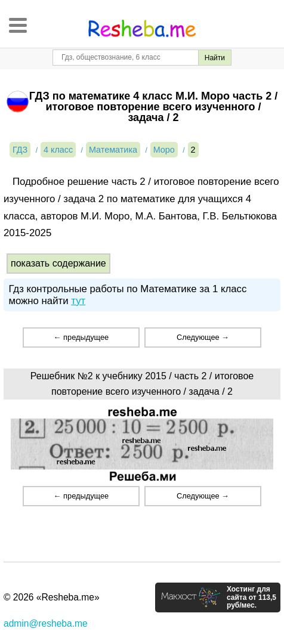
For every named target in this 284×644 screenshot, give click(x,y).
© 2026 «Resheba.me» (52, 597)
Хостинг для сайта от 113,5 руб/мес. (251, 597)
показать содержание (58, 263)
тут (78, 301)
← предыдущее (81, 337)
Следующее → (203, 337)
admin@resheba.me (46, 623)
